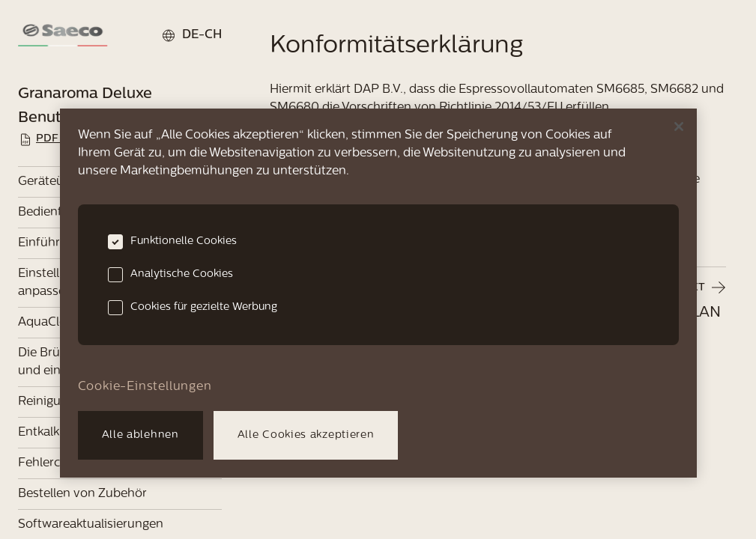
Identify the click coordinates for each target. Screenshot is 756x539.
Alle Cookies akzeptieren (306, 435)
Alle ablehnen (140, 435)
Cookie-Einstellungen (145, 387)
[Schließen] (679, 127)
